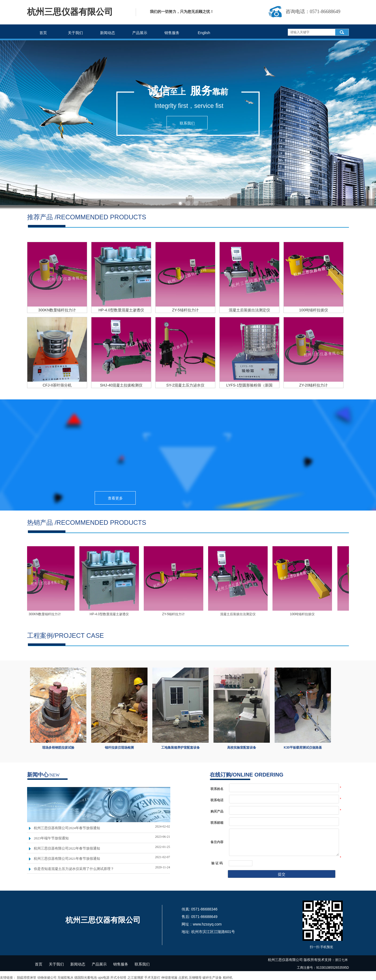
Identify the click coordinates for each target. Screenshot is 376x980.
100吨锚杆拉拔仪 (313, 310)
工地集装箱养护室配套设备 (180, 748)
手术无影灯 (152, 978)
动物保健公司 (47, 978)
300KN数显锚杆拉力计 (57, 310)
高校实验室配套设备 (242, 748)
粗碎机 (228, 978)
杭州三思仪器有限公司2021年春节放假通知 (67, 859)
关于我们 (75, 33)
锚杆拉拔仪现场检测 (119, 748)
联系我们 (142, 964)
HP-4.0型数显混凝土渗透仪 (121, 310)
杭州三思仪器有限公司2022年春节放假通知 (67, 848)
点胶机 (183, 978)
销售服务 (172, 33)
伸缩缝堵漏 (169, 978)
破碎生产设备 (212, 978)
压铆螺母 (195, 978)
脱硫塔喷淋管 (27, 978)
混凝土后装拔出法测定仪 (249, 310)
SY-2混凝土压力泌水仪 (185, 385)
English (204, 33)
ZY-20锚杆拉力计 (314, 385)
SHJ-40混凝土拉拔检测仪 (121, 385)
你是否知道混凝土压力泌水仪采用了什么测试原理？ (74, 869)
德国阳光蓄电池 (86, 978)
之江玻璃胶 (135, 978)
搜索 (342, 32)
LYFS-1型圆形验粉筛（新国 (249, 385)
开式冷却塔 (118, 978)
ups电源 (104, 978)
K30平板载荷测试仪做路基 (303, 748)
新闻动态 (108, 33)
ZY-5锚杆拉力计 (185, 310)
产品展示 (140, 33)
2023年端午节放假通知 (51, 838)
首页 (43, 33)
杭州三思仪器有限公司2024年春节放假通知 (67, 828)
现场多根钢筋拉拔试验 (58, 748)
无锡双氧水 (65, 978)
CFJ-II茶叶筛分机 (57, 385)
